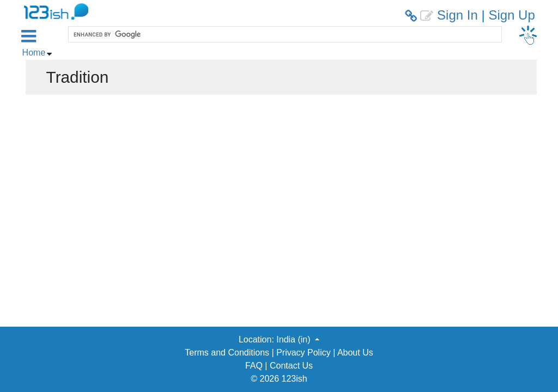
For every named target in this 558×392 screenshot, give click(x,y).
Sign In (457, 15)
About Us (355, 353)
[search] (284, 34)
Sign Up (511, 15)
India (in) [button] (295, 339)
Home (34, 53)
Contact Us (291, 366)
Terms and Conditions (227, 353)
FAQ (254, 366)
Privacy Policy (304, 353)
